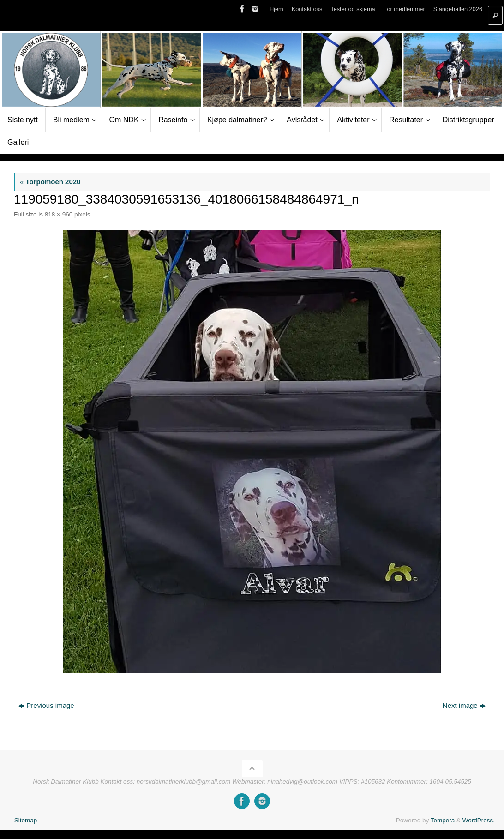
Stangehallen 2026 (458, 9)
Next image (464, 705)
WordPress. (479, 820)
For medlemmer (404, 9)
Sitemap (26, 820)
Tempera (443, 820)
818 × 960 (59, 214)
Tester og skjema (353, 9)
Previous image (46, 705)
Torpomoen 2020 (50, 182)
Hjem (276, 9)
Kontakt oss (307, 9)
